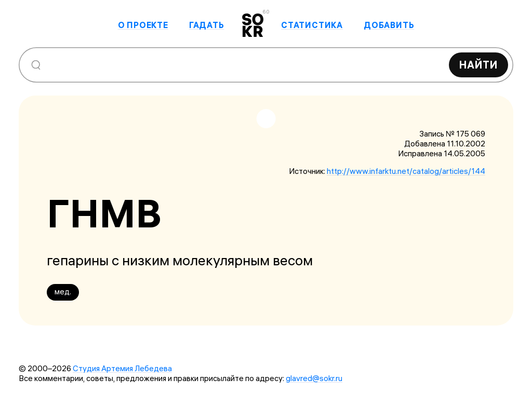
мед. (63, 292)
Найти (478, 65)
